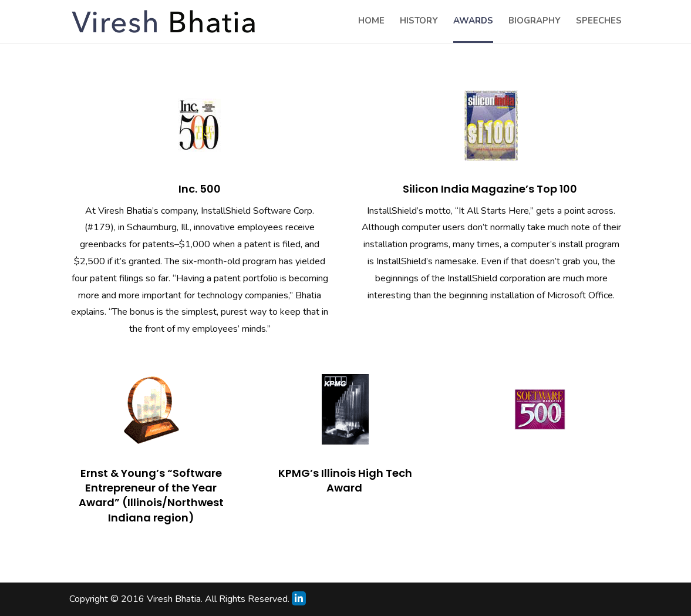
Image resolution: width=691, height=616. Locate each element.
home (371, 21)
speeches (599, 21)
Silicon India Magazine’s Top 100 (491, 189)
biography (535, 21)
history (419, 21)
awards (473, 21)
